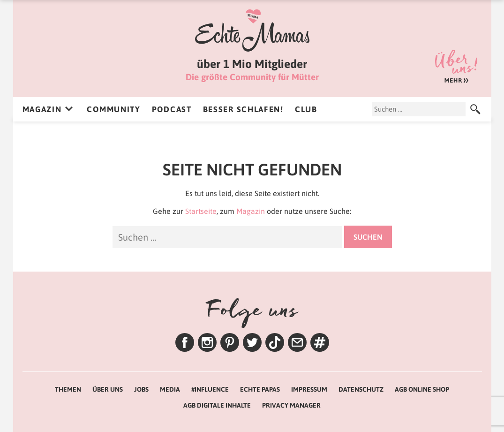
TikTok (275, 342)
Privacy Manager (291, 405)
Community (113, 109)
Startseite (201, 211)
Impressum (309, 389)
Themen (320, 342)
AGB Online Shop (422, 389)
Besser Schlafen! (243, 109)
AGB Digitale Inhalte (217, 405)
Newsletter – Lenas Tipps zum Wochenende (297, 342)
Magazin (42, 109)
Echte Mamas (252, 30)
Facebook (185, 342)
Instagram (207, 342)
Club (306, 109)
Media (170, 389)
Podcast (172, 109)
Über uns (456, 66)
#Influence (210, 389)
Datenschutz (361, 389)
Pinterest (230, 342)
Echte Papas (260, 389)
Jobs (141, 389)
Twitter (252, 342)
